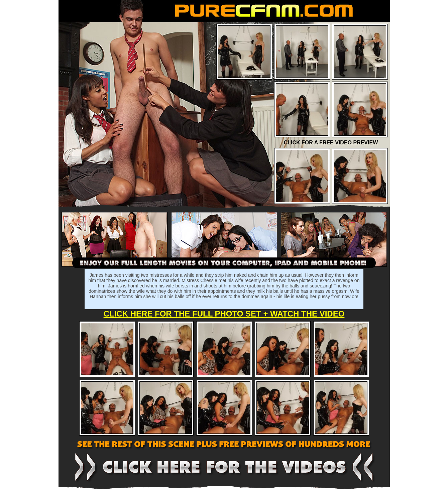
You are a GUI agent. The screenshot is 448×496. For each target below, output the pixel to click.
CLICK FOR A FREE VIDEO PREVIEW (331, 143)
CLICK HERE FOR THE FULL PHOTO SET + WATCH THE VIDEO (224, 314)
